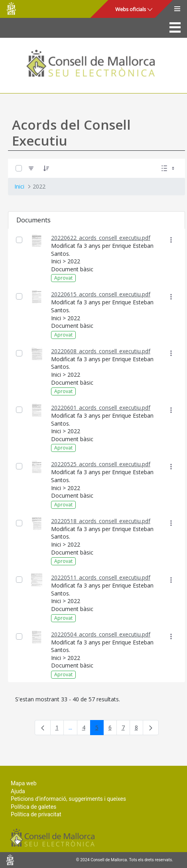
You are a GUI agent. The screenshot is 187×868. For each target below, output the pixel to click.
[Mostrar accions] (171, 240)
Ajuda (18, 791)
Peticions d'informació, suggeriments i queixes (68, 799)
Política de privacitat (36, 814)
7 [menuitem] (126, 729)
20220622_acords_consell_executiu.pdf (101, 238)
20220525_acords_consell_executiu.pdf (101, 464)
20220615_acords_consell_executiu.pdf (101, 294)
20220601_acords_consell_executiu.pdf (101, 408)
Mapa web (24, 783)
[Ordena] (46, 168)
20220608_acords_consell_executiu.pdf (101, 351)
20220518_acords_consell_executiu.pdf (101, 521)
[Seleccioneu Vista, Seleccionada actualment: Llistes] (169, 168)
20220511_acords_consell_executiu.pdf (101, 577)
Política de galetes (33, 807)
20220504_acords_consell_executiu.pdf (101, 634)
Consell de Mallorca (11, 9)
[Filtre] (31, 168)
